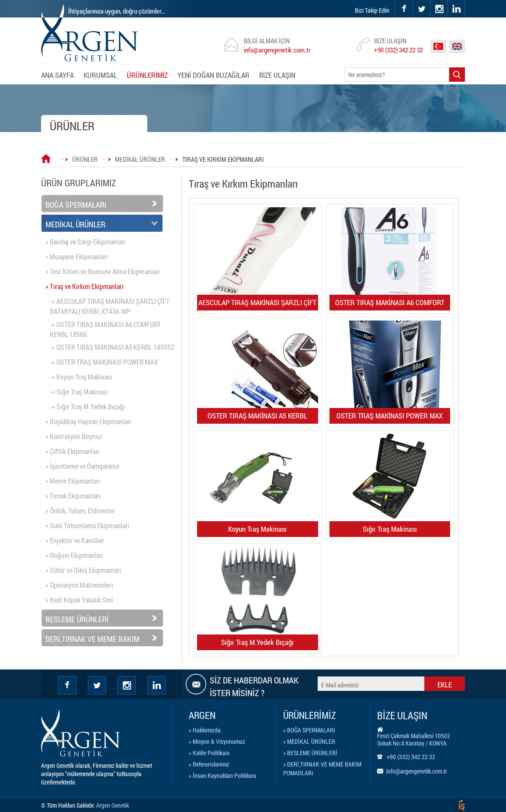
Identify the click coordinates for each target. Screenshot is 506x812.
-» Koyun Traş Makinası (81, 377)
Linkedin (156, 685)
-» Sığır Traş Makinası (79, 392)
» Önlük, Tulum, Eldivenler (80, 511)
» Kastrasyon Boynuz (74, 436)
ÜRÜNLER (85, 159)
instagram (431, 0)
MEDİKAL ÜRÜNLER (140, 159)
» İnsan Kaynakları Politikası (222, 775)
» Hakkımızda (205, 730)
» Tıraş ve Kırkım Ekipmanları (85, 286)
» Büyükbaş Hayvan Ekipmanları (88, 421)
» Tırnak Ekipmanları (73, 496)
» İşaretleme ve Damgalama (82, 466)
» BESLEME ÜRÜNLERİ (310, 753)
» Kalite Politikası (209, 753)
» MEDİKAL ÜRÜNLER (309, 741)
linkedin (456, 9)
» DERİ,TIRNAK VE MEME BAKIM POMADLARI (322, 766)
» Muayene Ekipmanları (77, 256)
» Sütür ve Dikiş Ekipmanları (83, 570)
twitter (413, 0)
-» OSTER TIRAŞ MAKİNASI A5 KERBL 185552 (112, 347)
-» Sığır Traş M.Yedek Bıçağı (87, 406)
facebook (404, 9)
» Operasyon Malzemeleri (79, 585)
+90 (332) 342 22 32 (399, 50)
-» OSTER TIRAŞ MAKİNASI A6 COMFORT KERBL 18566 (105, 329)
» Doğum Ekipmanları (74, 555)
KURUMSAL (100, 75)
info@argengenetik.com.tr (277, 50)
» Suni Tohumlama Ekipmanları (87, 525)
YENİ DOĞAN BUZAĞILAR (213, 75)
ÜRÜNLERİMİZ (147, 75)
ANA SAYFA (57, 75)
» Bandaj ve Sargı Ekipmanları (85, 242)
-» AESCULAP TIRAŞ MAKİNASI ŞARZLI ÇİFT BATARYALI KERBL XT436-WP (110, 306)
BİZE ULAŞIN (277, 75)
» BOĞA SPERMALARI (309, 730)
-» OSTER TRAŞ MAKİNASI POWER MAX (104, 362)
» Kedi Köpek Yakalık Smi (79, 600)
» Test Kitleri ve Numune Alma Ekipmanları (103, 271)
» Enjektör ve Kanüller (75, 540)
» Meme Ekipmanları (73, 481)
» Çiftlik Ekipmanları (73, 451)
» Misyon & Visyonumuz (217, 741)
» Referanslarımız (209, 764)
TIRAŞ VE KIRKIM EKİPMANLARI (223, 159)
